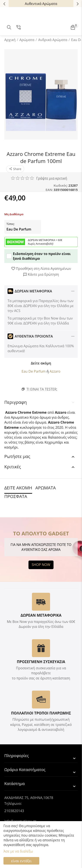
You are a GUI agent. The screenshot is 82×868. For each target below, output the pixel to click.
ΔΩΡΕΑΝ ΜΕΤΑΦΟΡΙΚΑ (41, 615)
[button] (15, 169)
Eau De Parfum (19, 229)
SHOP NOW (41, 565)
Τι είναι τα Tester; (42, 389)
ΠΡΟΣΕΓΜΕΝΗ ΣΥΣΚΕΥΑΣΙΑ (41, 662)
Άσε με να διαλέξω (18, 851)
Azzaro (55, 371)
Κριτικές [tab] (40, 467)
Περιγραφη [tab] (40, 402)
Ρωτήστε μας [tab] (40, 456)
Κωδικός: (61, 185)
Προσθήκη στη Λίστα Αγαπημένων (41, 269)
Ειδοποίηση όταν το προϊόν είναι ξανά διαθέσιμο (39, 256)
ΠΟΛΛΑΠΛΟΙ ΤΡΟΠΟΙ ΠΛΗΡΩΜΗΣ (41, 713)
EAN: (49, 190)
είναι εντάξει (21, 861)
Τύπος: (11, 224)
